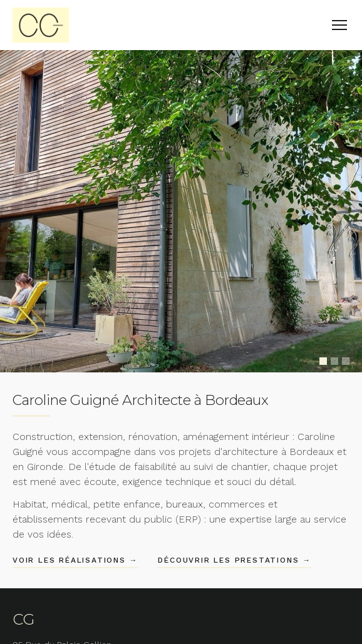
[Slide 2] (334, 361)
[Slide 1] (323, 361)
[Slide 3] (346, 361)
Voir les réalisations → (75, 560)
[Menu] (339, 25)
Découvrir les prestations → (235, 560)
